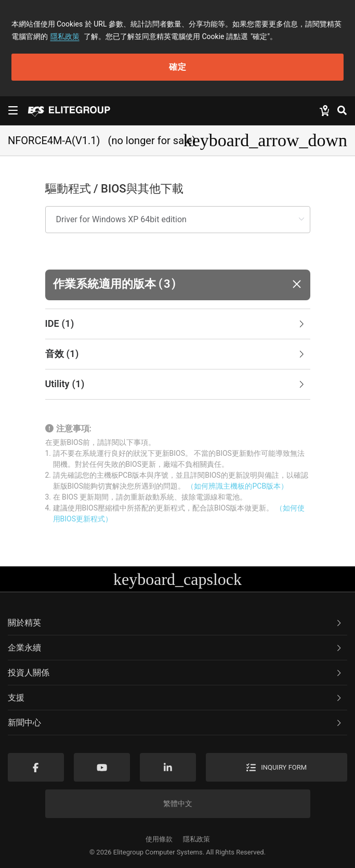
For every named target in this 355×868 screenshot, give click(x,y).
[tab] (178, 324)
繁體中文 (178, 803)
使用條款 (159, 839)
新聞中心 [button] (175, 723)
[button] (178, 285)
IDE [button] (176, 324)
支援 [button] (175, 698)
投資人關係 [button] (175, 673)
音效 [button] (176, 354)
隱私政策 (65, 36)
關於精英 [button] (175, 623)
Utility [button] (176, 385)
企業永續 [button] (175, 648)
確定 (178, 67)
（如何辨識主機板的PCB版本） (237, 486)
